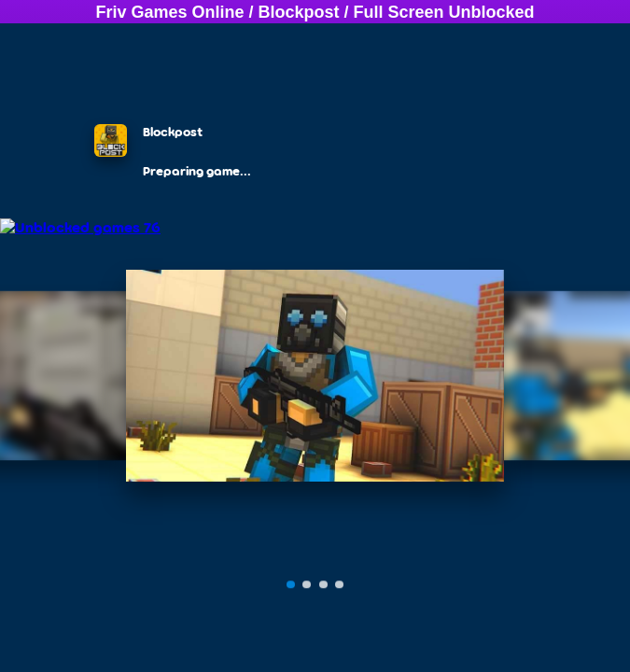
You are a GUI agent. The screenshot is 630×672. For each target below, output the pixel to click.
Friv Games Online (169, 12)
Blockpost (299, 12)
